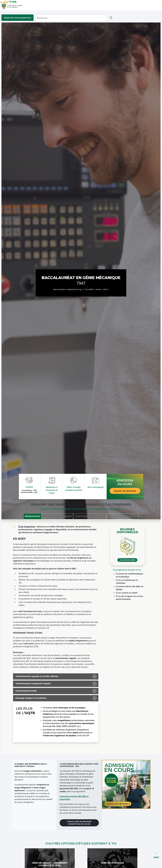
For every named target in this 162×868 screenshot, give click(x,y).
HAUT (156, 856)
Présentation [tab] (32, 516)
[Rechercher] (71, 18)
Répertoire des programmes (17, 18)
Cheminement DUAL (25, 691)
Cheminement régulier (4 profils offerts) (36, 676)
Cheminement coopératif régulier (32, 684)
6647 (36, 492)
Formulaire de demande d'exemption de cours (79, 823)
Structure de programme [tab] (122, 516)
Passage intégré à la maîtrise (30, 698)
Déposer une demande (125, 491)
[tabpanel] (81, 637)
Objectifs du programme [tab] (57, 516)
